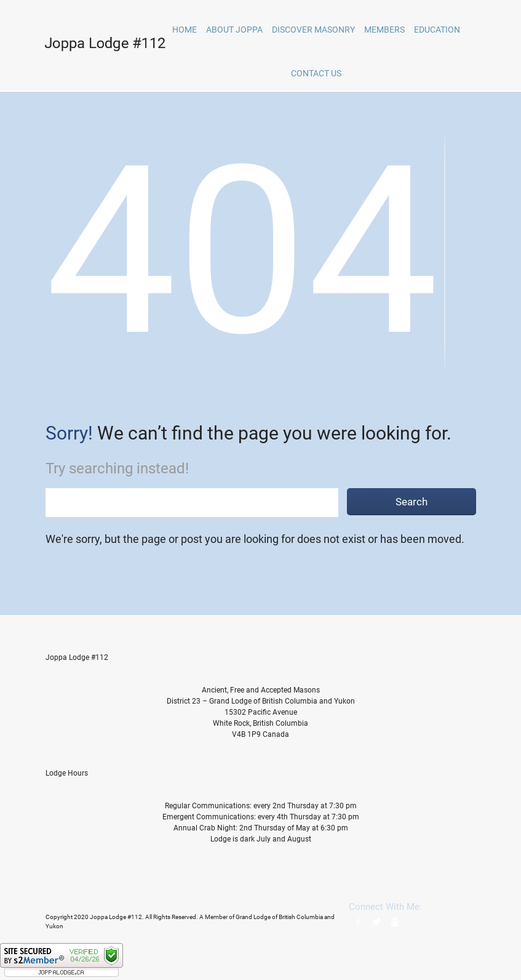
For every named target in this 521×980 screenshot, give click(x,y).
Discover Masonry (313, 30)
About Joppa (234, 30)
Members (384, 30)
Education (437, 30)
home (185, 30)
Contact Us (316, 73)
